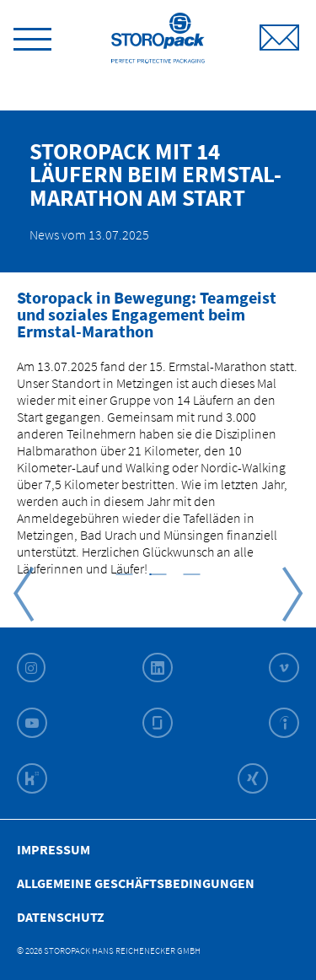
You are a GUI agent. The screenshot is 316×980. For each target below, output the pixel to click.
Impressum (54, 849)
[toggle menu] (32, 36)
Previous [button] (24, 594)
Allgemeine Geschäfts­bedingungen (136, 883)
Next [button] (292, 594)
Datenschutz (61, 917)
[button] (125, 573)
